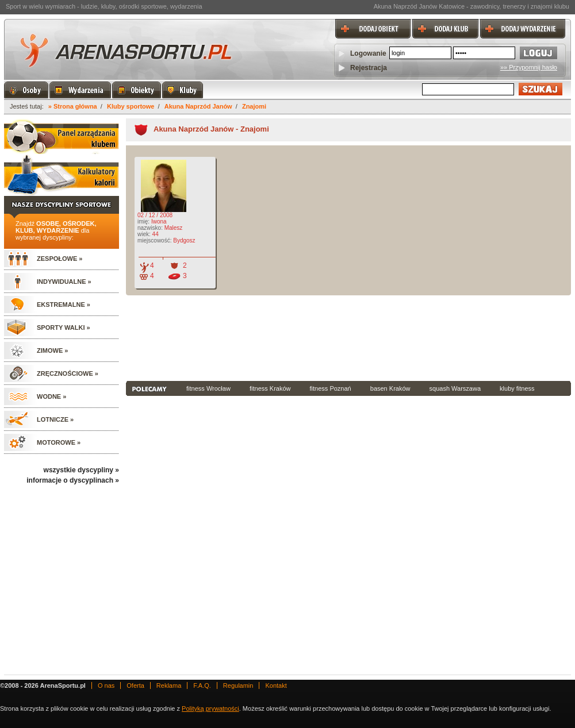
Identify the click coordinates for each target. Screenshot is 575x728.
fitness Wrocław (208, 388)
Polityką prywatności (210, 708)
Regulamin (238, 685)
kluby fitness (517, 388)
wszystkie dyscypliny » (81, 470)
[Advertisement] (189, 337)
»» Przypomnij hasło (529, 67)
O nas (106, 685)
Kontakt (276, 685)
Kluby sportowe (131, 106)
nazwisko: (150, 228)
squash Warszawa (455, 388)
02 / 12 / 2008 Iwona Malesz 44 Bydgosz (166, 220)
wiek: (144, 234)
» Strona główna (73, 106)
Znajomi (254, 106)
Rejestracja (369, 68)
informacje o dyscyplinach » (73, 480)
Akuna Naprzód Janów (198, 106)
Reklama (169, 685)
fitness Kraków (270, 388)
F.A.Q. (202, 685)
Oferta (135, 685)
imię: (143, 222)
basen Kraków (390, 388)
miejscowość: (154, 240)
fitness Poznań (331, 388)
